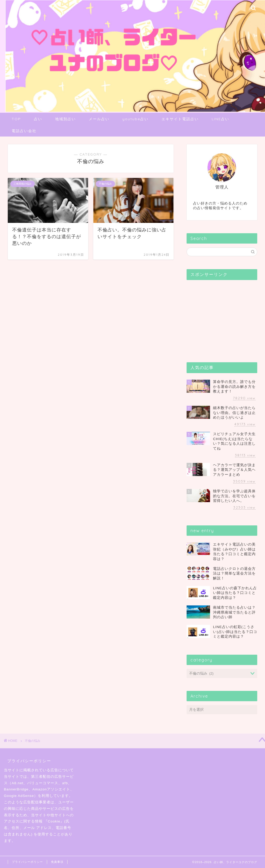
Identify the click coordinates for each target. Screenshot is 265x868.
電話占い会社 (24, 131)
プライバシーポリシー (27, 862)
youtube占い (135, 119)
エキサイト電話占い (180, 119)
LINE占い (220, 119)
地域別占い (65, 119)
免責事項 (57, 862)
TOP (16, 119)
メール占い (99, 119)
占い (38, 119)
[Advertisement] (225, 316)
